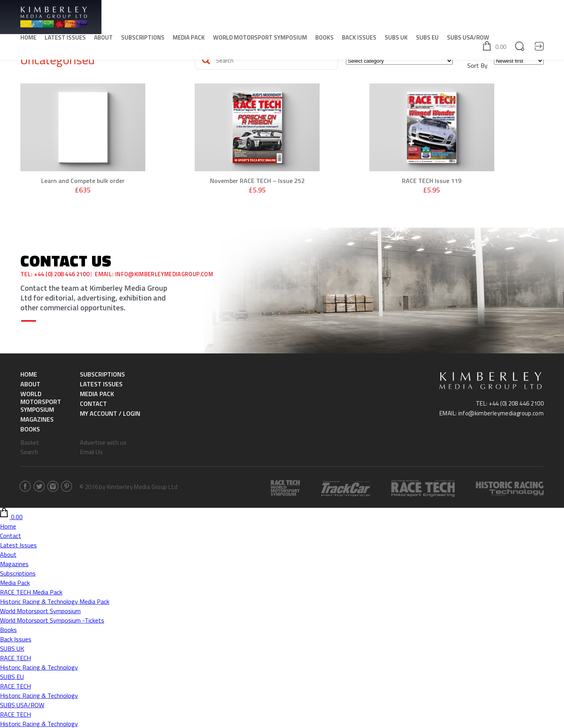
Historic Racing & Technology (39, 667)
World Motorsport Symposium (260, 39)
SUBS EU (427, 39)
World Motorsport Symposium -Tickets (52, 620)
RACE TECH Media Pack (31, 592)
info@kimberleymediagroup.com (166, 274)
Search (29, 451)
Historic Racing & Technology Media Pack (55, 601)
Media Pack (189, 39)
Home (28, 39)
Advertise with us (103, 442)
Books (324, 39)
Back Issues (359, 39)
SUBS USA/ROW (468, 39)
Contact (93, 403)
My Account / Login (110, 413)
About (103, 39)
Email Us (91, 451)
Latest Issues (65, 39)
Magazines (37, 419)
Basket (30, 442)
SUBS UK (396, 39)
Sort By (477, 65)
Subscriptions (143, 39)
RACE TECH (15, 657)
